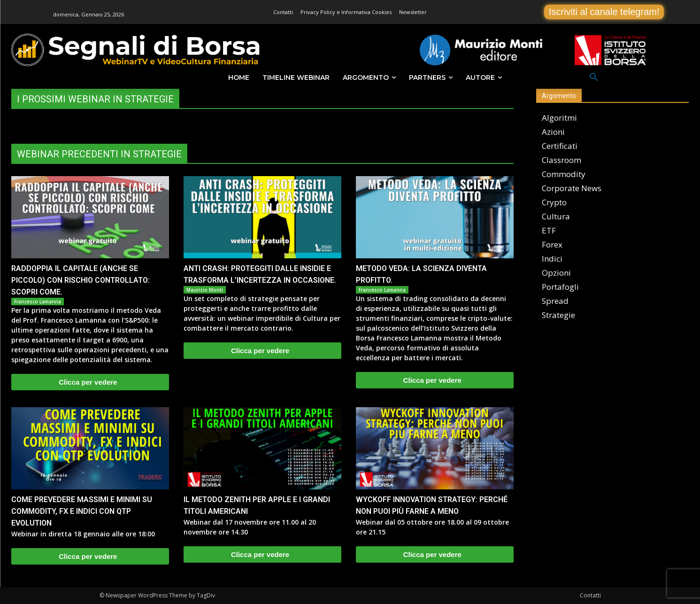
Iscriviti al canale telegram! (604, 12)
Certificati (560, 146)
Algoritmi (559, 118)
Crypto (554, 202)
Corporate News (572, 188)
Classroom (562, 160)
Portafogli (560, 287)
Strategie (558, 315)
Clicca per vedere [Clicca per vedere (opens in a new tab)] (88, 382)
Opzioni (556, 273)
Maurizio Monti (205, 290)
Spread (555, 301)
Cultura (556, 216)
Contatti (590, 595)
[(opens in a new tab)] (90, 217)
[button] (594, 77)
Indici (552, 259)
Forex (552, 244)
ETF (549, 230)
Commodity (564, 174)
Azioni (553, 132)
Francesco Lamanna (38, 302)
